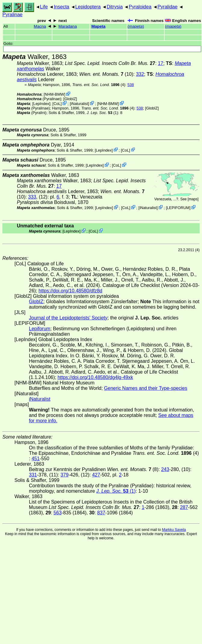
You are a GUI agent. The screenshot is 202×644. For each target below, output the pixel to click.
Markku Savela (174, 530)
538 (131, 85)
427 (96, 475)
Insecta (61, 7)
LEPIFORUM (178, 208)
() (136, 26)
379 (65, 475)
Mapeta (98, 26)
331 (33, 475)
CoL (57, 104)
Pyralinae (12, 15)
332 (140, 74)
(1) (103, 113)
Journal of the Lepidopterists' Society (68, 318)
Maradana (68, 26)
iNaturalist (79, 104)
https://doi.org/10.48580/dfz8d (70, 291)
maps (193, 199)
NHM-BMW (54, 94)
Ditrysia (115, 7)
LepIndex (41, 104)
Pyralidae (168, 7)
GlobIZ (70, 99)
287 (184, 507)
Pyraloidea (140, 7)
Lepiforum (40, 329)
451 (36, 459)
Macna (40, 26)
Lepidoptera (88, 7)
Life (44, 7)
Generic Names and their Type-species (146, 388)
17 (160, 63)
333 (32, 197)
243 (165, 469)
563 (58, 513)
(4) (99, 85)
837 (101, 513)
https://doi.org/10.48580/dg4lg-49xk (95, 377)
